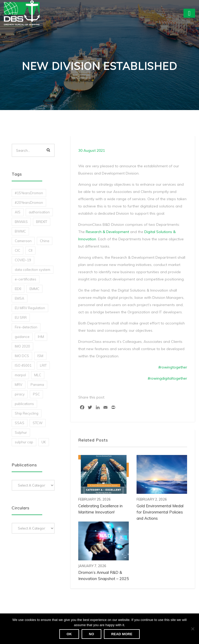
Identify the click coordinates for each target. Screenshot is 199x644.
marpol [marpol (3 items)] (20, 375)
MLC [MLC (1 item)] (38, 375)
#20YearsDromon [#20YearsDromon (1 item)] (29, 202)
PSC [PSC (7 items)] (36, 394)
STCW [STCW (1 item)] (38, 423)
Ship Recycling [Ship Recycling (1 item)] (27, 413)
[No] (193, 629)
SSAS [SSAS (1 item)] (20, 423)
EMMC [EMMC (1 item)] (34, 289)
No (91, 634)
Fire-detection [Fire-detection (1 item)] (26, 327)
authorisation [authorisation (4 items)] (39, 212)
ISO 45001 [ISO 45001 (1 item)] (23, 365)
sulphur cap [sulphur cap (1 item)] (24, 442)
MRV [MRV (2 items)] (19, 385)
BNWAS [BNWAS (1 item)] (21, 222)
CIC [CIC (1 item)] (17, 250)
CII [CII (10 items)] (30, 250)
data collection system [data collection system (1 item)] (33, 270)
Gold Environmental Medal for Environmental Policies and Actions (160, 512)
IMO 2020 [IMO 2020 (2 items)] (22, 346)
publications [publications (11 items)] (24, 404)
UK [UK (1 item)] (44, 442)
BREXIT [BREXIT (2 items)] (42, 222)
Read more (122, 634)
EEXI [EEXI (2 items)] (18, 289)
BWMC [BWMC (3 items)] (20, 231)
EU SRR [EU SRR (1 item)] (21, 317)
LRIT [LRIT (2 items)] (43, 365)
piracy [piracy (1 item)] (20, 394)
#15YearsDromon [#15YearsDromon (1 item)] (29, 193)
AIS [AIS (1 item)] (18, 212)
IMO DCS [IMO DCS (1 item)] (22, 356)
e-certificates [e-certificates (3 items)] (26, 279)
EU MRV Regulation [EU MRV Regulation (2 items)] (30, 308)
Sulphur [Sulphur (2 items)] (21, 432)
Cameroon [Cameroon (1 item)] (23, 241)
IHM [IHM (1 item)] (41, 337)
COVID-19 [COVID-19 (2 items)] (23, 260)
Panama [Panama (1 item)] (37, 385)
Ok (69, 634)
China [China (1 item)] (45, 241)
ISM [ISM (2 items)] (40, 356)
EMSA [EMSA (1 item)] (20, 298)
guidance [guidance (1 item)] (22, 337)
